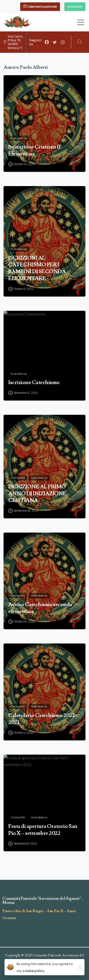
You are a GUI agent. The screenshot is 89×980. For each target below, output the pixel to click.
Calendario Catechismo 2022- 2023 (42, 813)
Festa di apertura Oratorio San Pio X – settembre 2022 (43, 924)
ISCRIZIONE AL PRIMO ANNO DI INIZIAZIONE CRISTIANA (37, 593)
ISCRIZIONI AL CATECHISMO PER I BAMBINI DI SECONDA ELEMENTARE (37, 374)
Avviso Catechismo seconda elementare (40, 702)
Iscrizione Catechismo (34, 471)
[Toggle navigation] (81, 22)
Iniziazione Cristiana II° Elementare (35, 155)
